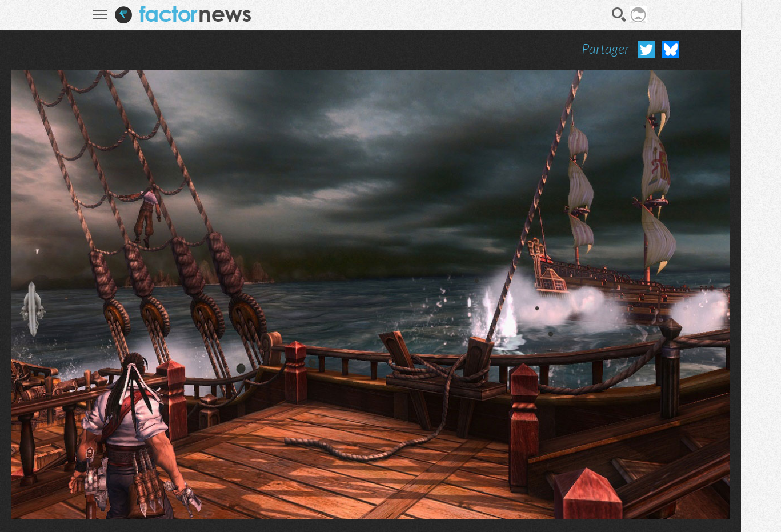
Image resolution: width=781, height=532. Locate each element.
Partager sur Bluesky (671, 50)
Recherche (619, 15)
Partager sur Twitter (646, 50)
